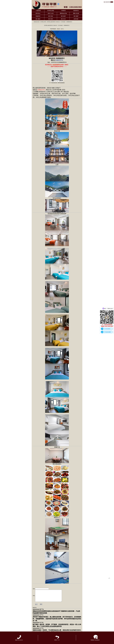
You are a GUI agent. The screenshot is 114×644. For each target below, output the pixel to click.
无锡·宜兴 (38, 16)
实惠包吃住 (76, 11)
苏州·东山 (38, 13)
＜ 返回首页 (38, 11)
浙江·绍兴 (51, 19)
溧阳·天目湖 (76, 13)
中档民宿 (63, 11)
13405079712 (59, 60)
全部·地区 (76, 19)
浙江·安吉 (51, 16)
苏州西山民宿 (43, 22)
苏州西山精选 (51, 11)
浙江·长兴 (63, 19)
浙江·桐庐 (76, 16)
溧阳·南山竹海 (63, 13)
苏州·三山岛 (51, 13)
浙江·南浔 (63, 16)
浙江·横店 (38, 19)
